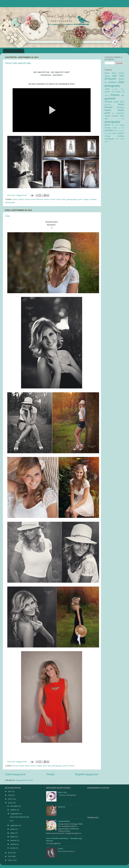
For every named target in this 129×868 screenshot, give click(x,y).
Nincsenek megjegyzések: (17, 195)
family (118, 92)
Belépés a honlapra (14, 51)
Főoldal (50, 774)
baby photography (114, 77)
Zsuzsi (60, 848)
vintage (86, 199)
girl (123, 95)
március (14, 840)
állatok (114, 73)
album (107, 73)
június (13, 829)
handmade (109, 102)
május (13, 833)
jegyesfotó (108, 105)
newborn (115, 116)
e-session (115, 89)
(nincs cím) (62, 792)
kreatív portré (56, 199)
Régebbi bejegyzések (87, 774)
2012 (10, 856)
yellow (107, 141)
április (13, 837)
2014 (10, 803)
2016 (10, 795)
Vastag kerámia (64, 821)
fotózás (28, 199)
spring (122, 125)
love (113, 113)
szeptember (15, 814)
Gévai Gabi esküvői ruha (18, 63)
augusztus (14, 825)
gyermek (110, 98)
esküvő (21, 199)
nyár (49, 766)
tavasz (115, 128)
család (107, 89)
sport (117, 125)
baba (115, 76)
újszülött (121, 133)
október (14, 810)
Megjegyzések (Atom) (24, 780)
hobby (116, 102)
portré (80, 199)
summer (71, 766)
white (117, 139)
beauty (15, 199)
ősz (123, 119)
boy (106, 82)
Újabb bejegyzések (15, 774)
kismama (120, 107)
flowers (107, 95)
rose (113, 125)
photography (72, 199)
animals (121, 73)
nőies (64, 199)
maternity (120, 113)
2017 (10, 791)
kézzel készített (37, 199)
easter (122, 89)
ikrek (122, 102)
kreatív (47, 199)
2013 (10, 853)
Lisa (7, 216)
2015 (10, 799)
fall (113, 92)
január (13, 848)
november (14, 806)
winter (122, 139)
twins (114, 133)
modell (39, 766)
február (13, 844)
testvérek (109, 130)
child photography (114, 84)
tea (120, 128)
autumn (107, 76)
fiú (123, 92)
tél (123, 128)
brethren (113, 82)
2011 (10, 860)
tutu (110, 133)
